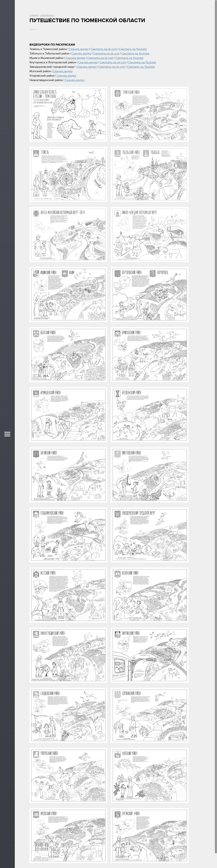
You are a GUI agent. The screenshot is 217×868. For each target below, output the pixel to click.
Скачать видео (79, 49)
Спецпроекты (47, 16)
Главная (34, 16)
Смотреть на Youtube (133, 49)
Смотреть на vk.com (104, 49)
